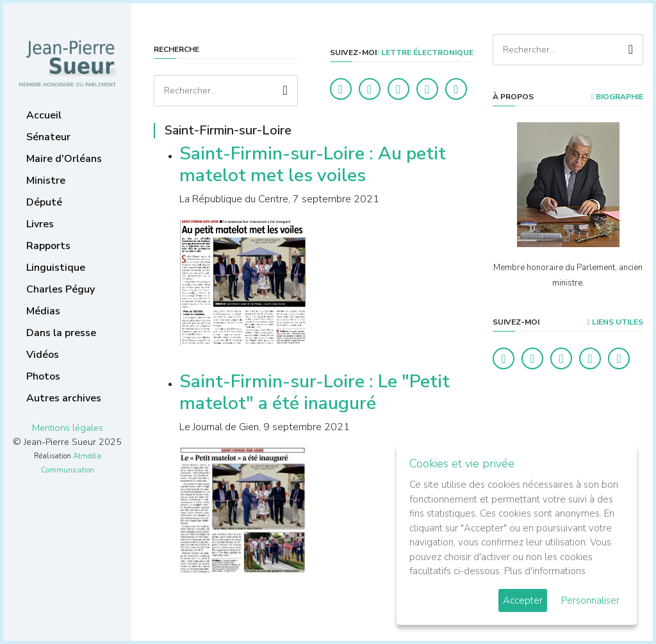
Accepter (523, 600)
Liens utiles (615, 322)
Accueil (44, 115)
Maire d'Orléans (64, 159)
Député (44, 202)
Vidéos (43, 355)
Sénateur (48, 137)
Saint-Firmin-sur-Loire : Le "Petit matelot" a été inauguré (315, 392)
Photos (43, 376)
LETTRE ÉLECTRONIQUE (425, 52)
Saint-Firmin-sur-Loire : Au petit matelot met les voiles (313, 165)
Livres (40, 224)
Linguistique (56, 268)
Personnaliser (590, 600)
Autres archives (64, 398)
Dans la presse (61, 333)
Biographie (617, 97)
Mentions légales (68, 428)
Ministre (46, 181)
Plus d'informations (545, 571)
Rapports (48, 246)
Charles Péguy (61, 289)
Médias (43, 311)
